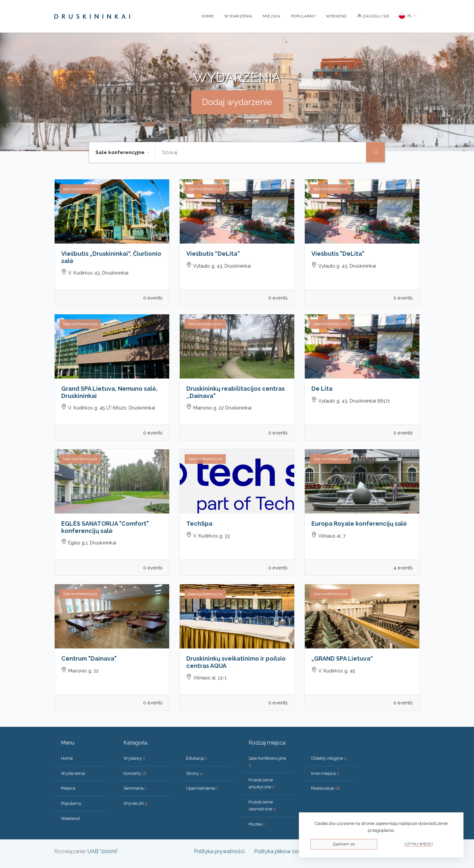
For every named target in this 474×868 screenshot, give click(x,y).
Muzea (257, 824)
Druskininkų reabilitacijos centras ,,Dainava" (236, 392)
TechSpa (199, 524)
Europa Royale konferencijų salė (359, 524)
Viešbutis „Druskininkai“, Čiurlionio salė (111, 257)
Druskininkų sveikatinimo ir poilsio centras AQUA (236, 662)
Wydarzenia (238, 16)
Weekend (336, 16)
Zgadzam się (344, 844)
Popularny (303, 16)
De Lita (322, 389)
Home (208, 16)
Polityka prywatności (219, 851)
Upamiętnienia (202, 788)
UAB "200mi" (103, 851)
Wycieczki (135, 803)
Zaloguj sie (373, 16)
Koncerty (135, 773)
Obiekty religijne (329, 758)
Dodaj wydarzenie (237, 102)
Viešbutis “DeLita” (213, 254)
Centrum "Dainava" (89, 658)
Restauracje (326, 788)
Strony (194, 773)
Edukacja (197, 758)
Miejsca (272, 16)
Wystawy (134, 758)
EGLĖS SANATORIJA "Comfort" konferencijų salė (105, 527)
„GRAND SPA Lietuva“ (342, 658)
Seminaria (135, 788)
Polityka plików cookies (282, 851)
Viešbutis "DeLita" (338, 254)
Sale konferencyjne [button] (121, 152)
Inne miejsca (325, 773)
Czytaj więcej (419, 844)
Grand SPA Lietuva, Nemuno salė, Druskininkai (109, 392)
